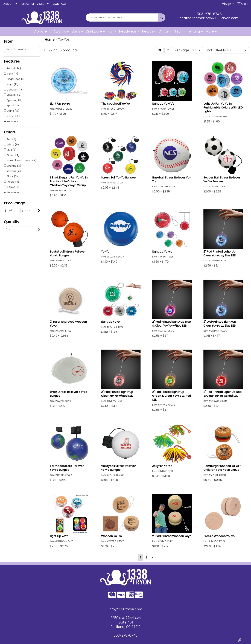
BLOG (25, 4)
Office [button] (164, 31)
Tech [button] (179, 31)
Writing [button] (194, 31)
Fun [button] (111, 31)
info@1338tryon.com (126, 609)
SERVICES (38, 4)
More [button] (210, 31)
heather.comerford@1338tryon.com (209, 18)
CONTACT (60, 4)
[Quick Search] (122, 17)
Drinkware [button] (94, 31)
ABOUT (8, 4)
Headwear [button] (128, 31)
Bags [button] (76, 31)
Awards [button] (60, 31)
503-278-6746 (209, 14)
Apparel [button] (41, 31)
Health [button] (147, 31)
